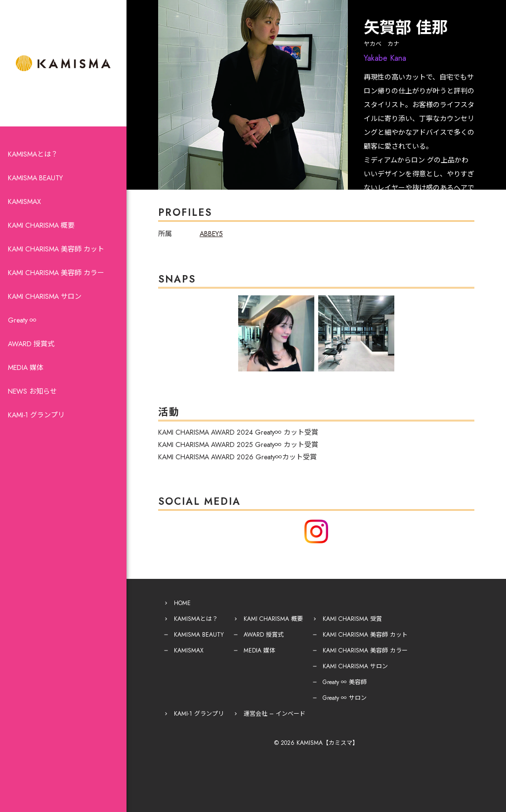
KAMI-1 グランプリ (36, 415)
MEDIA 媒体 (26, 367)
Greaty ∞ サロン (345, 698)
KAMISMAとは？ (33, 154)
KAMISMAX (24, 202)
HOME (182, 603)
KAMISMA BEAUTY (35, 178)
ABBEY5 (211, 234)
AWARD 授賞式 (31, 344)
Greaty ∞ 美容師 (345, 682)
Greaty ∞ (22, 320)
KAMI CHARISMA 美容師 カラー (56, 273)
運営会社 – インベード (274, 714)
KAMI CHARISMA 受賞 (352, 619)
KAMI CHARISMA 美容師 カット (56, 249)
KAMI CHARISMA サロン (45, 296)
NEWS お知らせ (32, 391)
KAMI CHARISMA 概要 (41, 225)
